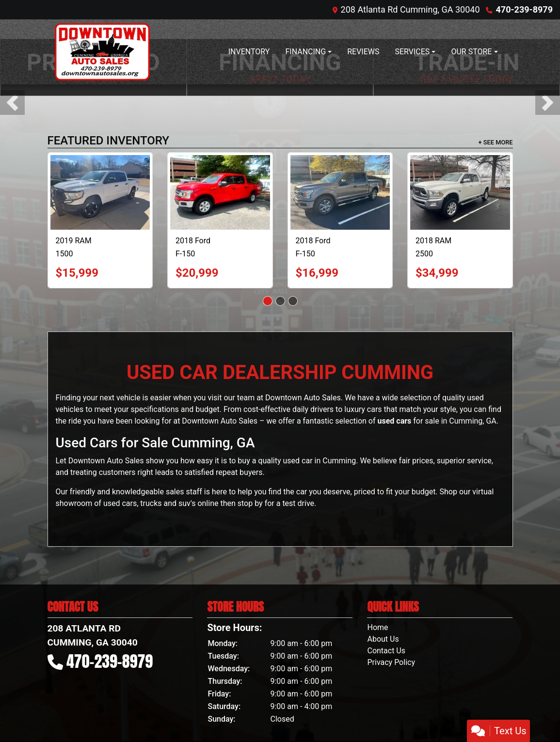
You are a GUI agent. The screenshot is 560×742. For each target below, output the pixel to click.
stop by (250, 503)
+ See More (496, 142)
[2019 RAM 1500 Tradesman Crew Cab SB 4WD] (100, 192)
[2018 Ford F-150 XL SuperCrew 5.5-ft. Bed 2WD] (340, 192)
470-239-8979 (524, 9)
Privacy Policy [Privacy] (391, 662)
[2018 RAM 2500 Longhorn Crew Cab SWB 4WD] (460, 192)
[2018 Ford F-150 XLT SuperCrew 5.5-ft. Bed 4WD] (220, 192)
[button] (12, 103)
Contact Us (386, 651)
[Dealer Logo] (102, 52)
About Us (383, 639)
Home (377, 627)
